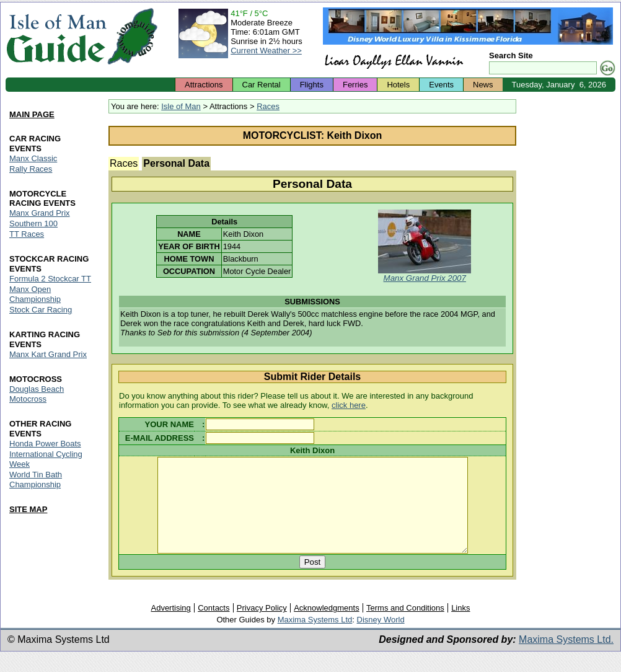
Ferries (355, 85)
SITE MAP (28, 509)
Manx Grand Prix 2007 (425, 278)
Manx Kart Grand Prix (48, 354)
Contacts (214, 626)
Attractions (204, 85)
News (483, 85)
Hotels (398, 85)
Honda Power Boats (45, 444)
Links (460, 626)
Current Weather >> (266, 51)
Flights (312, 85)
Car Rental (262, 85)
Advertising (170, 626)
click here (349, 405)
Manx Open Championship (35, 295)
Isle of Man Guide (56, 36)
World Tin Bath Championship (36, 480)
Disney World (381, 638)
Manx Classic (33, 158)
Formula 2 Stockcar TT (50, 279)
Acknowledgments (327, 626)
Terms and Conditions (405, 626)
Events (441, 85)
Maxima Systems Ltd (315, 638)
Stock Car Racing (41, 310)
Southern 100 (33, 224)
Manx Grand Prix (40, 214)
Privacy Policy (262, 626)
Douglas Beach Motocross (37, 394)
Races (268, 106)
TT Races (27, 235)
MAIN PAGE (32, 114)
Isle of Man (181, 106)
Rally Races (31, 169)
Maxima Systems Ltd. (566, 658)
